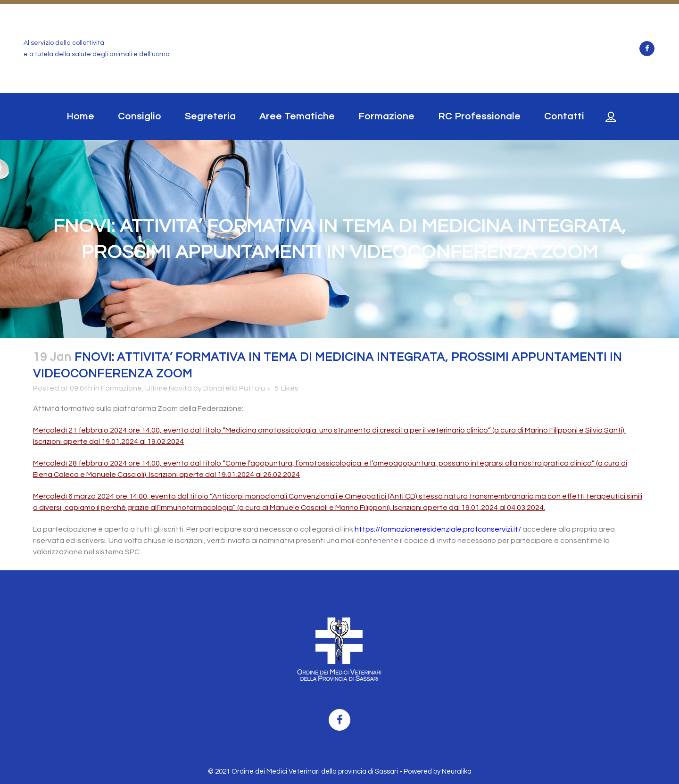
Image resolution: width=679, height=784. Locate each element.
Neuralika (457, 771)
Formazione (121, 388)
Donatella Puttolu (234, 388)
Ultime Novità (169, 388)
